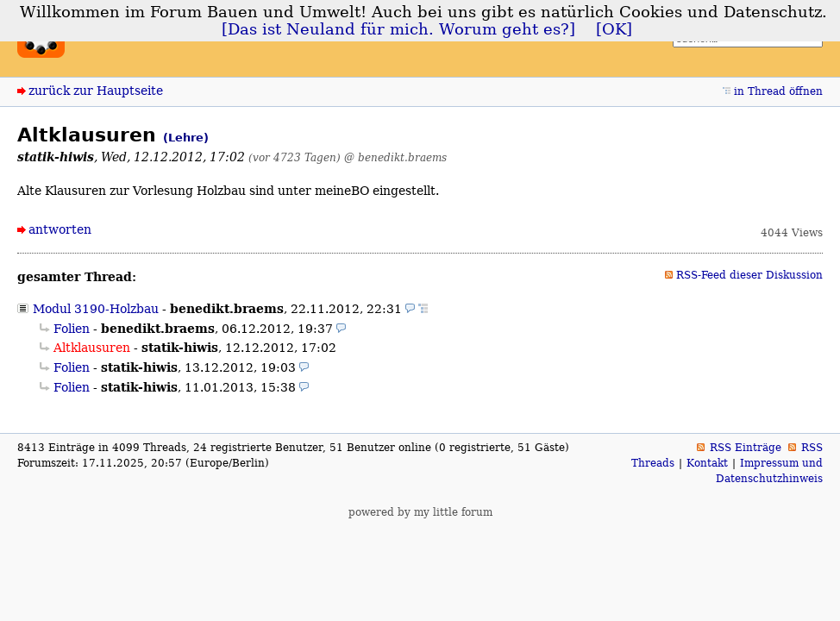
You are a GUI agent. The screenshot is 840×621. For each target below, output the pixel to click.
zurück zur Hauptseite (96, 91)
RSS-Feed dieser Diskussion (749, 275)
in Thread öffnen (778, 91)
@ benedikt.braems (395, 157)
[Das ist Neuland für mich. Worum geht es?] (398, 29)
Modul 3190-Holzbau (96, 309)
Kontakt (707, 463)
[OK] (614, 29)
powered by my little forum (420, 512)
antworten (60, 229)
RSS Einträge (746, 448)
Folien (72, 329)
